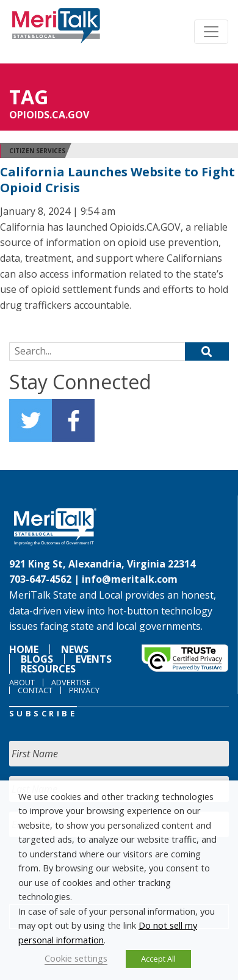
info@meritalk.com (130, 579)
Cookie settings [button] (76, 958)
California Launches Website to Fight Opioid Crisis (117, 180)
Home (24, 649)
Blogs (37, 659)
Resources (48, 669)
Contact (35, 690)
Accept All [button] (158, 959)
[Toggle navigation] (211, 32)
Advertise (71, 682)
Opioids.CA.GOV (49, 115)
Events (94, 659)
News (75, 649)
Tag (29, 97)
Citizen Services (37, 151)
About (22, 682)
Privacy (84, 690)
